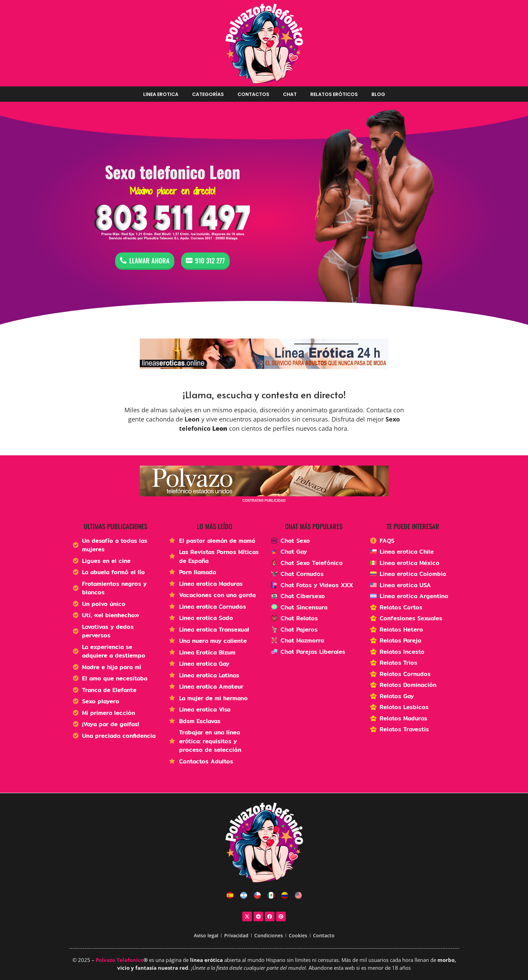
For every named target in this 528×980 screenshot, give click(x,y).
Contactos (253, 94)
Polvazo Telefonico (120, 960)
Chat (290, 94)
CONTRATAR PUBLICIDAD (264, 501)
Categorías (208, 94)
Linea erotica (161, 94)
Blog (378, 94)
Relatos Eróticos (334, 94)
